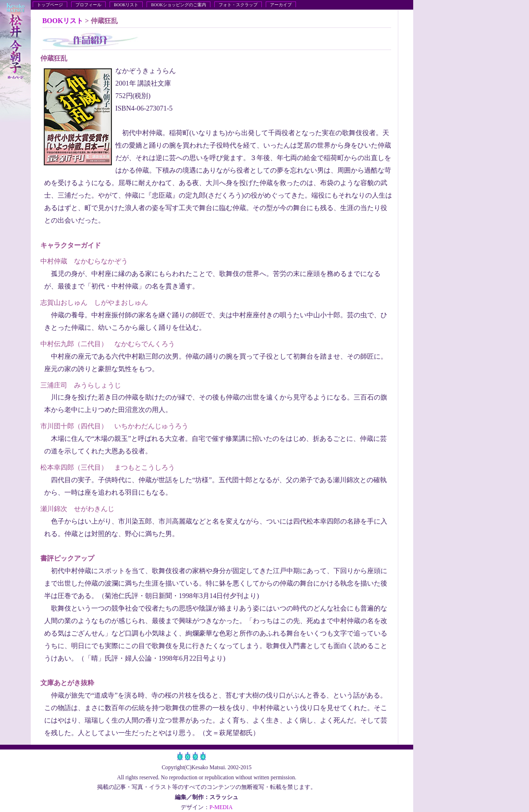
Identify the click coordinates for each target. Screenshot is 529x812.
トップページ (50, 5)
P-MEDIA (221, 807)
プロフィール (88, 5)
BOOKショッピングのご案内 (178, 5)
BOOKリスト (126, 5)
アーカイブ (281, 5)
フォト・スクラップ (238, 5)
